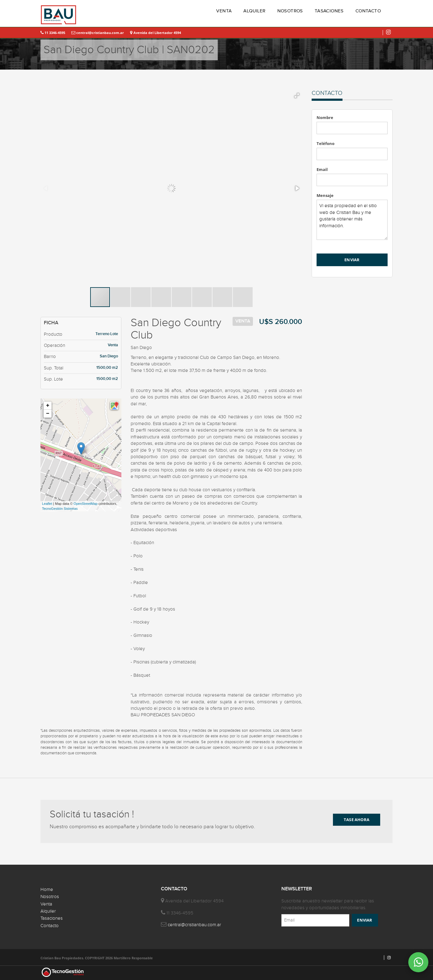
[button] (297, 96)
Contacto (50, 926)
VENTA (224, 11)
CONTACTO (368, 11)
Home (47, 890)
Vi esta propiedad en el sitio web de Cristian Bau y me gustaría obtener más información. (352, 220)
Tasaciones (52, 918)
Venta (46, 904)
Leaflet (47, 504)
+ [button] (48, 406)
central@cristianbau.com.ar (98, 33)
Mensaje (325, 195)
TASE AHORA (357, 820)
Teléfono (326, 143)
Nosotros (50, 897)
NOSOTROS (290, 11)
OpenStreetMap (86, 504)
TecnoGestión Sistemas (60, 509)
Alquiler (48, 911)
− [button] (48, 414)
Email (322, 169)
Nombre (325, 117)
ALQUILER (254, 11)
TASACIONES (329, 11)
